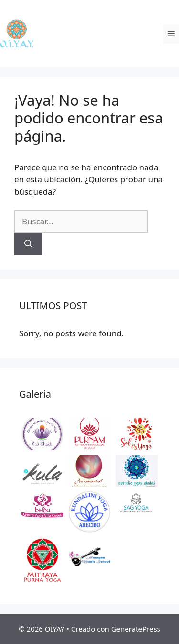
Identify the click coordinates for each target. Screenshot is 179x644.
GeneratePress (136, 629)
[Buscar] (28, 244)
